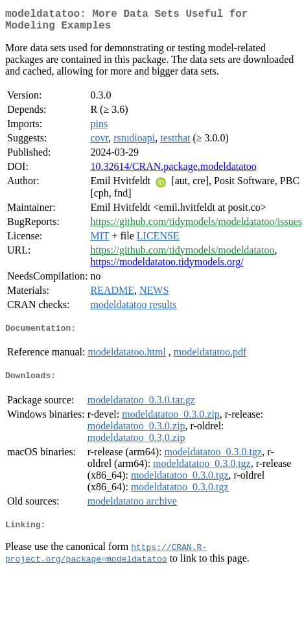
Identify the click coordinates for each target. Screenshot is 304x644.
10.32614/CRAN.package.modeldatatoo (173, 172)
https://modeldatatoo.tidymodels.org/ (167, 267)
